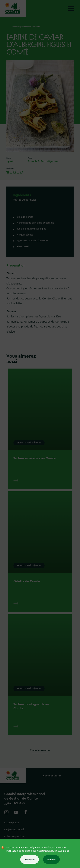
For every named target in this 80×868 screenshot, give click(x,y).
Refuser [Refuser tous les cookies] (51, 859)
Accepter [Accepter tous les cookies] (30, 859)
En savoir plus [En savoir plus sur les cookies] (62, 851)
